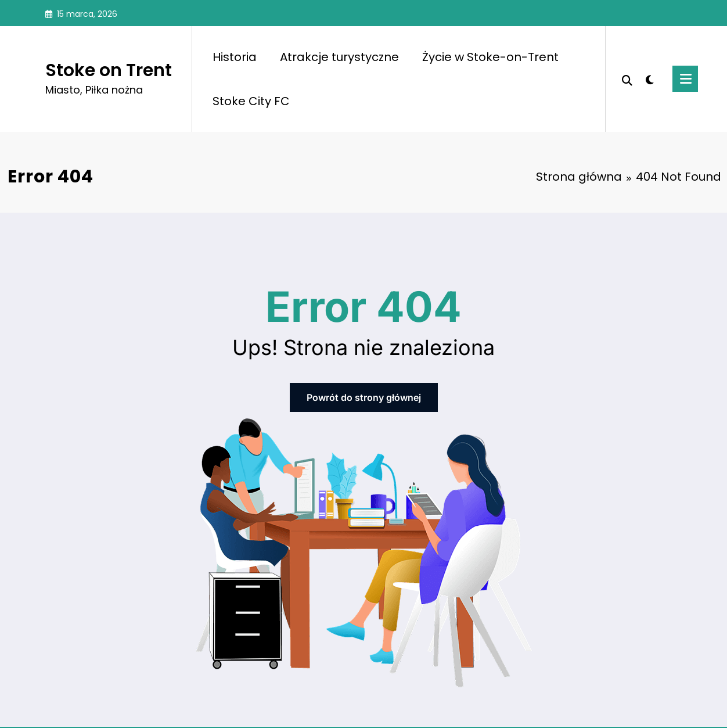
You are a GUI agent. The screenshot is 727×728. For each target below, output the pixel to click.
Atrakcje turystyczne (339, 57)
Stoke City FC (251, 101)
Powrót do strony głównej (364, 397)
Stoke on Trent (109, 70)
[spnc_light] (650, 78)
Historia (235, 57)
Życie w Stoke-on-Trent (490, 57)
